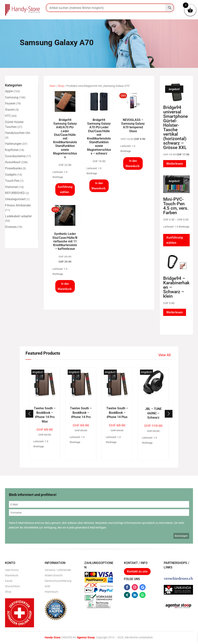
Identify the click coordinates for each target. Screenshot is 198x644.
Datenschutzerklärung (58, 581)
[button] (169, 414)
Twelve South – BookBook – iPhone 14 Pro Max (45, 415)
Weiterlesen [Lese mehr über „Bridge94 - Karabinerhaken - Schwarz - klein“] (175, 312)
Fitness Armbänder (18, 205)
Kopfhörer (12, 150)
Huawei (10, 103)
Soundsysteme (15, 156)
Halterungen (13, 144)
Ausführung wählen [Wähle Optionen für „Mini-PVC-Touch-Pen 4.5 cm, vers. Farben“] (175, 240)
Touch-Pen (12, 181)
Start (52, 86)
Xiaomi (10, 110)
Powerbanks (13, 168)
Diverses (11, 227)
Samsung (12, 97)
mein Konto (12, 570)
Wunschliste (12, 586)
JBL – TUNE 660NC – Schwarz (153, 413)
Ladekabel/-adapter (18, 216)
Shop (61, 86)
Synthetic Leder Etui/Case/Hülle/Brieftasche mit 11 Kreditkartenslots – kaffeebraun (65, 241)
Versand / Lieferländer (58, 570)
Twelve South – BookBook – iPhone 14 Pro (81, 413)
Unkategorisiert (15, 199)
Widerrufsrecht (54, 575)
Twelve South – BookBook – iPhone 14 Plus (117, 413)
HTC (8, 116)
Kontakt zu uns (137, 571)
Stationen (12, 187)
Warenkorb (12, 575)
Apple (9, 91)
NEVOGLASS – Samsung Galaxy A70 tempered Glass (133, 125)
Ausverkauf (13, 162)
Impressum (51, 592)
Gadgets (11, 175)
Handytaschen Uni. (18, 133)
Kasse (9, 581)
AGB (47, 586)
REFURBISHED (15, 193)
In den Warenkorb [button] (98, 186)
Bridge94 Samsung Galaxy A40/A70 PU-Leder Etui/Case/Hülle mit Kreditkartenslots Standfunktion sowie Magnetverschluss (65, 138)
